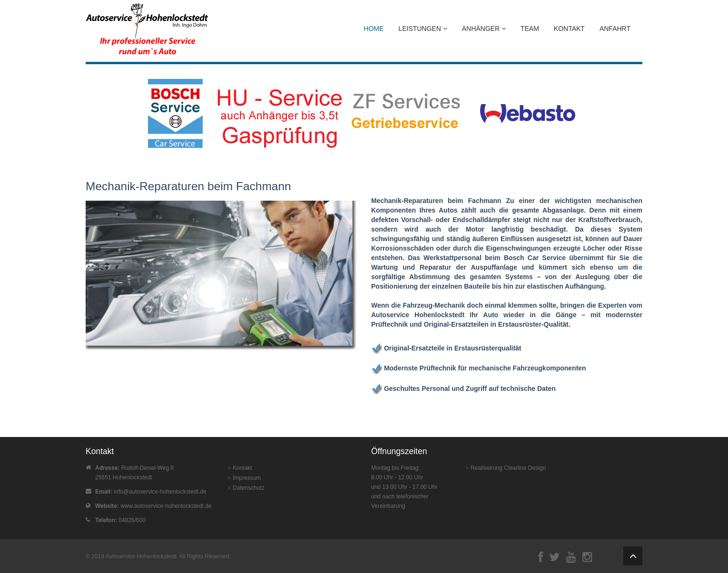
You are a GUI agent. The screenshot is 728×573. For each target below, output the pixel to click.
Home (374, 29)
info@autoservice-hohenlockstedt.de (160, 492)
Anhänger (484, 29)
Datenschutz (249, 488)
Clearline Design (525, 468)
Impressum (247, 478)
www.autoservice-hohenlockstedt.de (166, 506)
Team (530, 29)
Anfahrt (615, 29)
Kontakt (569, 29)
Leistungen (423, 29)
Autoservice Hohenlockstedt (141, 556)
